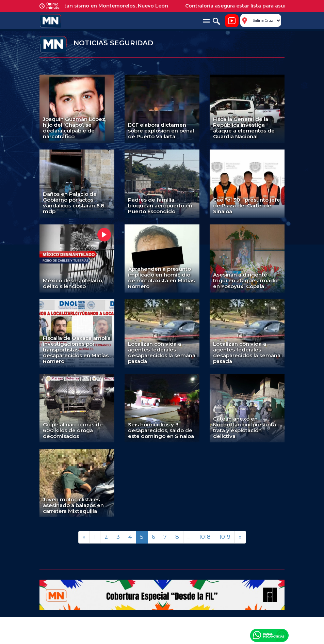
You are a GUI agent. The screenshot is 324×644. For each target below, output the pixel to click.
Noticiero (232, 21)
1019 (225, 537)
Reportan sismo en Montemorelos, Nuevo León (113, 6)
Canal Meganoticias (269, 635)
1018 (205, 537)
